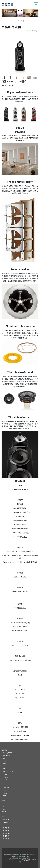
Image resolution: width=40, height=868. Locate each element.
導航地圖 (6, 839)
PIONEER (5, 822)
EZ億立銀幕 (6, 788)
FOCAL (4, 793)
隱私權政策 (7, 833)
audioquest (7, 753)
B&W (3, 758)
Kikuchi (5, 809)
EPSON (4, 780)
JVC (3, 806)
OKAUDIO (5, 820)
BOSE (4, 764)
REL (3, 825)
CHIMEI (4, 769)
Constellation (8, 772)
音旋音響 (8, 4)
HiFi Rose (6, 796)
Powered (21, 856)
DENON (4, 774)
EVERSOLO (6, 785)
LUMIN (4, 812)
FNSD (4, 790)
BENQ (4, 761)
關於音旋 (6, 828)
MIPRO (4, 817)
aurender (6, 756)
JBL (3, 804)
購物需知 (6, 831)
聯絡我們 (6, 836)
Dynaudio (6, 777)
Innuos (5, 801)
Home (29, 31)
